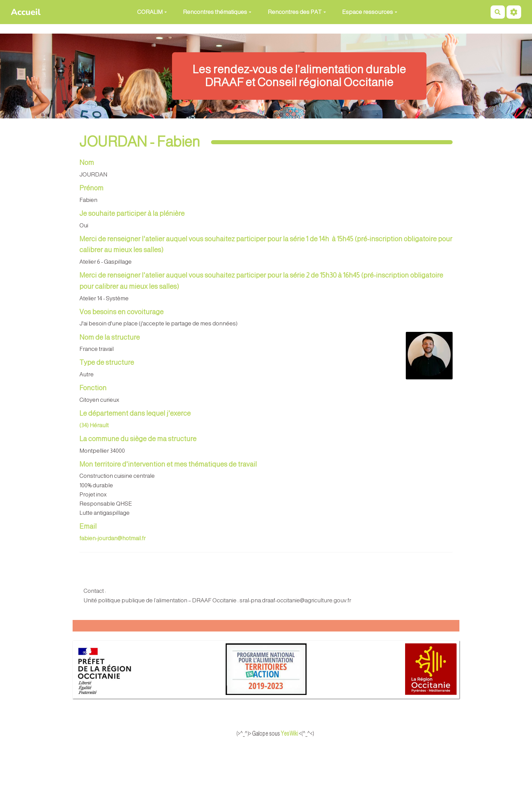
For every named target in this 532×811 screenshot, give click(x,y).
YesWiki (301, 734)
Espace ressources (370, 12)
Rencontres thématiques (217, 12)
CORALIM (152, 12)
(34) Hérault (94, 425)
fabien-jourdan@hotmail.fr (112, 538)
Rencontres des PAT (297, 12)
